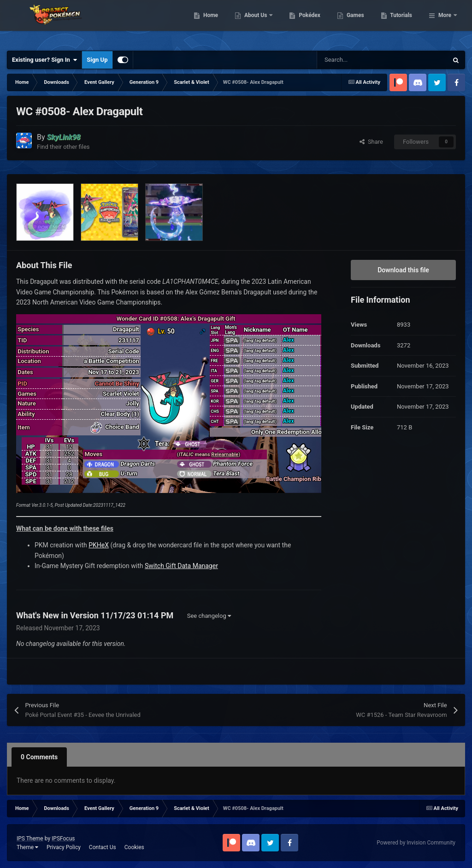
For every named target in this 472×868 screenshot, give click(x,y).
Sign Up (97, 60)
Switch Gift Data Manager (181, 566)
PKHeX (99, 545)
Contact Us (103, 847)
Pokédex (357, 23)
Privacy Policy (64, 847)
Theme (27, 847)
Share (371, 142)
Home (258, 23)
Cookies (134, 847)
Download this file (403, 270)
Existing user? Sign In (44, 60)
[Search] (363, 60)
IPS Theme (30, 839)
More (445, 23)
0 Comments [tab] (39, 757)
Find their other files (63, 147)
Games (403, 23)
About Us (304, 23)
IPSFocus (63, 839)
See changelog (209, 616)
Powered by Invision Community (416, 843)
